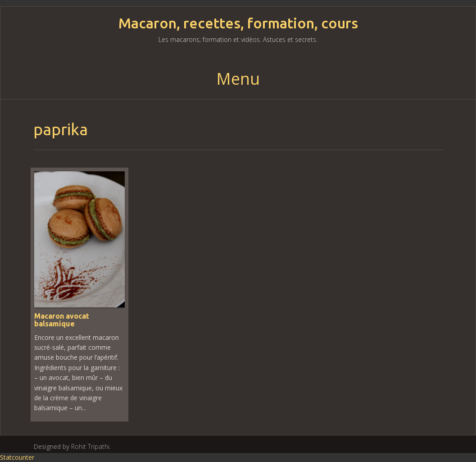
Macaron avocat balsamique (62, 320)
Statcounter (17, 457)
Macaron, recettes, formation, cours (238, 23)
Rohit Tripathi (90, 446)
